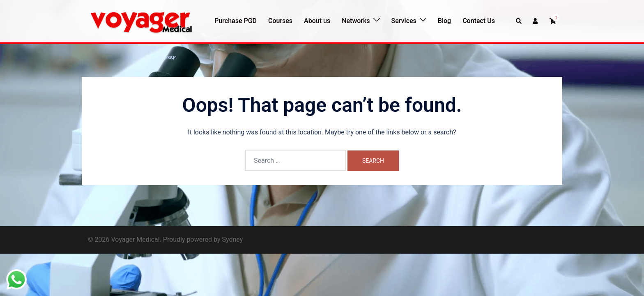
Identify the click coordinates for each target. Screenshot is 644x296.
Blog (444, 21)
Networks (356, 21)
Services (404, 21)
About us (317, 21)
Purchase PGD (236, 21)
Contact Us (479, 21)
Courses (280, 21)
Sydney (232, 239)
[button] (519, 21)
